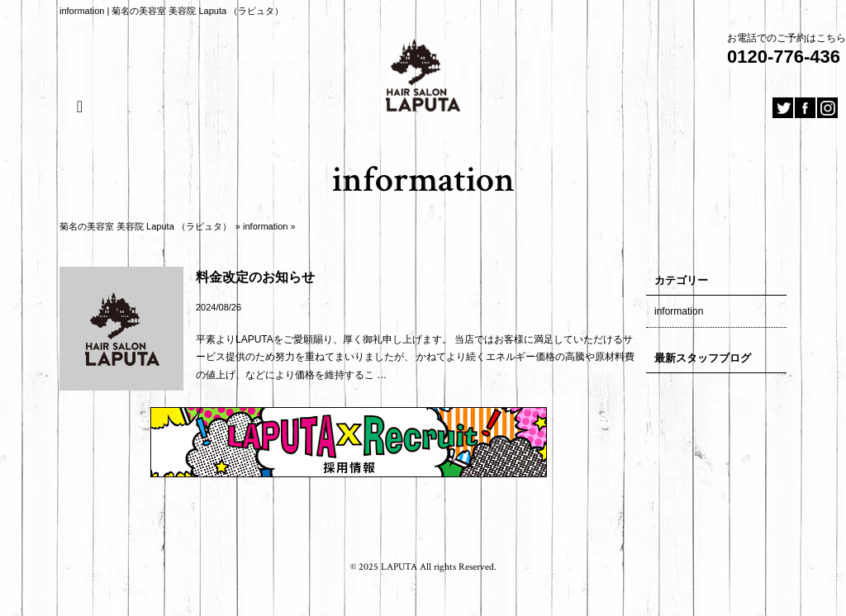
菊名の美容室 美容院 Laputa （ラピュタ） (145, 226)
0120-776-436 (784, 57)
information (265, 226)
